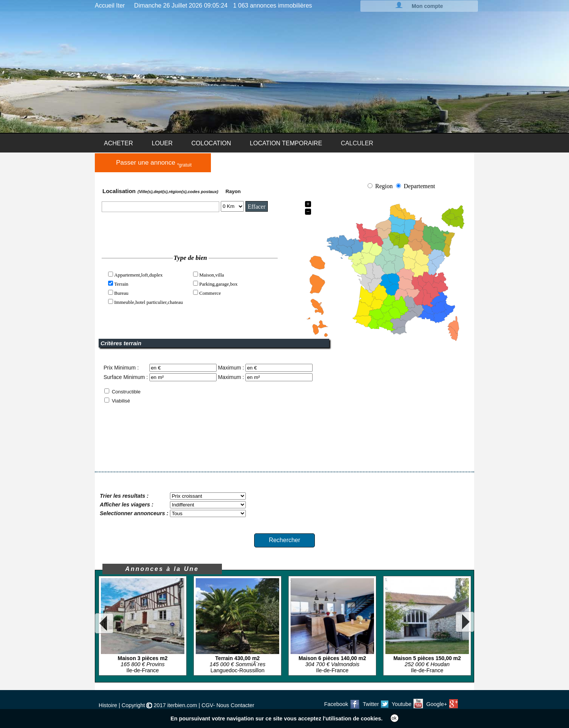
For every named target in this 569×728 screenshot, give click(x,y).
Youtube (407, 704)
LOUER (162, 143)
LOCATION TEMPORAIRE (286, 143)
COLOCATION (211, 143)
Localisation (161, 191)
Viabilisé (121, 401)
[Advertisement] (394, 415)
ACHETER (118, 143)
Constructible (126, 392)
